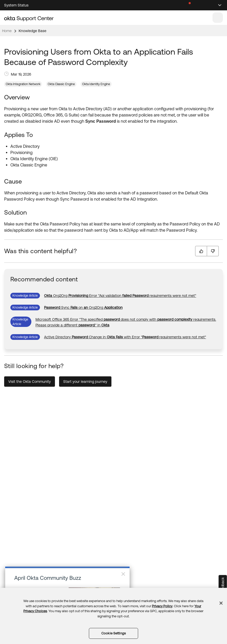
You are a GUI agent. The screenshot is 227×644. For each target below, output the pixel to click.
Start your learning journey (85, 382)
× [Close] (123, 574)
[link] (120, 296)
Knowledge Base (33, 31)
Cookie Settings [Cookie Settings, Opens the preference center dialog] (113, 633)
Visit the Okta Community (30, 382)
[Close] (221, 603)
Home (7, 31)
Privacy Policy (162, 606)
